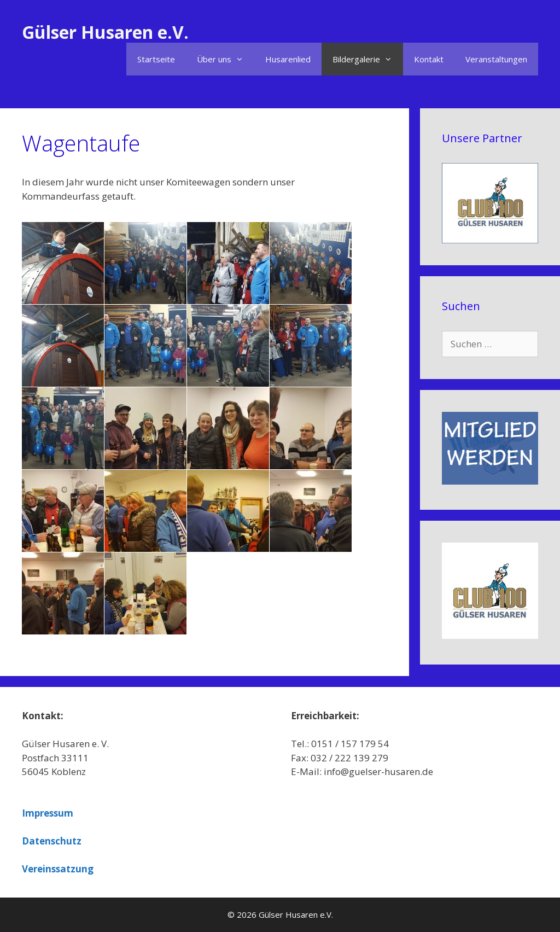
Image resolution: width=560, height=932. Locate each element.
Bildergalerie (368, 59)
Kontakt (429, 59)
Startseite (156, 59)
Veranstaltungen (496, 59)
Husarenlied (288, 59)
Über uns (226, 59)
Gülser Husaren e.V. (105, 32)
